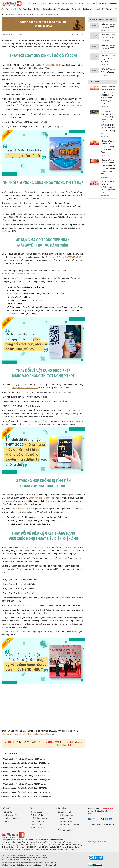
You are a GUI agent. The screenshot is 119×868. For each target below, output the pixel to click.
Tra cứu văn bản (25, 9)
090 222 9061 (52, 742)
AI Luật (100, 9)
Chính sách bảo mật (65, 821)
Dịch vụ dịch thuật (38, 821)
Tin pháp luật (64, 9)
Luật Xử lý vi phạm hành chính (42, 498)
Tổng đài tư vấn (37, 828)
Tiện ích (109, 9)
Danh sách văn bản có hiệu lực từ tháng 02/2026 (27, 788)
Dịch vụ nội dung (37, 824)
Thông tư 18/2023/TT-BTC (23, 509)
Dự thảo (37, 9)
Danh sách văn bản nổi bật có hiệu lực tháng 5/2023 (28, 734)
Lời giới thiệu (9, 812)
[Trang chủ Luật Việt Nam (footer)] (13, 837)
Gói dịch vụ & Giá (77, 3)
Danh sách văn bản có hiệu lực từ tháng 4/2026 (27, 771)
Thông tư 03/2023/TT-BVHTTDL (33, 547)
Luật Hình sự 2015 (49, 865)
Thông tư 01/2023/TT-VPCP (69, 257)
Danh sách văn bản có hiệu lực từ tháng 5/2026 (27, 763)
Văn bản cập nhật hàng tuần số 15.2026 (108, 59)
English (91, 3)
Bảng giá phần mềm (65, 812)
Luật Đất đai (37, 865)
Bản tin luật (76, 9)
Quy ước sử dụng (64, 818)
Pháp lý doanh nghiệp (39, 818)
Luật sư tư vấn (89, 9)
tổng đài (38, 742)
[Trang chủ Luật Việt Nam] (12, 3)
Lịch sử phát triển (10, 815)
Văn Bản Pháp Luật (9, 865)
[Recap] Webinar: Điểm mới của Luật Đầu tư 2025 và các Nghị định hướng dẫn (108, 187)
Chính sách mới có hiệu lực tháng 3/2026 (24, 776)
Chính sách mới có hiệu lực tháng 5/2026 (24, 759)
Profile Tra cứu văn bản (12, 818)
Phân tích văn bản (37, 815)
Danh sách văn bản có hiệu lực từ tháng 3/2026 (27, 780)
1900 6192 (10, 742)
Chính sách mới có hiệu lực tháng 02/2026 (24, 784)
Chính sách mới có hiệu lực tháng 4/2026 (24, 767)
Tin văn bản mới (49, 9)
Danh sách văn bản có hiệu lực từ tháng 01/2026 (27, 796)
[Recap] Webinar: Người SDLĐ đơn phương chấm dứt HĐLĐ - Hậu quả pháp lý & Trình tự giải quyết (108, 95)
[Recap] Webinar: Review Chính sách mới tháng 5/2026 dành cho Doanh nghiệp (108, 147)
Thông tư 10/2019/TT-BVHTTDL (25, 605)
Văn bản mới (11, 9)
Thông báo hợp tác (65, 830)
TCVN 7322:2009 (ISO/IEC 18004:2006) (20, 274)
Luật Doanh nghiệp (24, 865)
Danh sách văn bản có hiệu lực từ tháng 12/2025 (27, 792)
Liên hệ (7, 821)
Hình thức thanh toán (65, 815)
